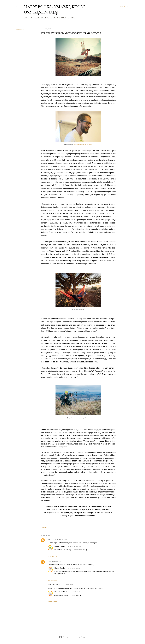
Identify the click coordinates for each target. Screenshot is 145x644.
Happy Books (60, 546)
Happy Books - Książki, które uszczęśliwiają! (55, 9)
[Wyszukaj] (124, 7)
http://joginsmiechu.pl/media (83, 145)
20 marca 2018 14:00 (60, 539)
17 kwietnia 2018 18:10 (73, 568)
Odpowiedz (52, 556)
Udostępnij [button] (20, 29)
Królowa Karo (53, 585)
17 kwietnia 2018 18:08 (73, 546)
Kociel (50, 539)
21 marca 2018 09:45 (56, 561)
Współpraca (60, 18)
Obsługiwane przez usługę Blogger (73, 637)
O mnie (71, 18)
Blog (27, 18)
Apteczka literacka (41, 18)
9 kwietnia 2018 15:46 (66, 585)
